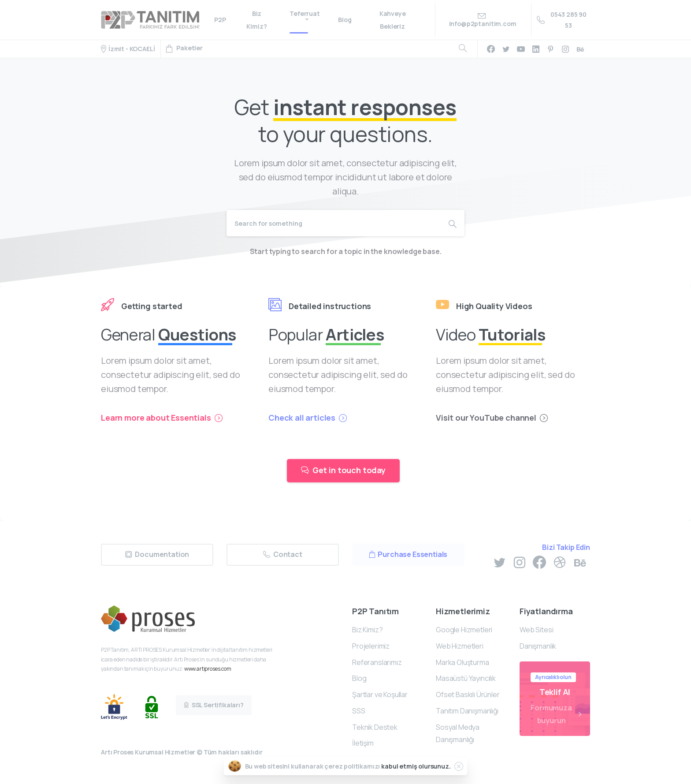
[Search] (334, 223)
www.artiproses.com (208, 669)
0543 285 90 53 (562, 20)
